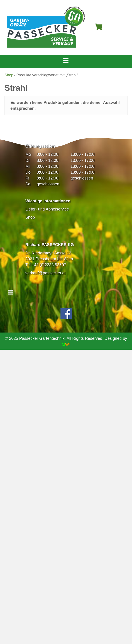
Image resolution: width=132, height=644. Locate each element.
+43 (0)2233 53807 (49, 265)
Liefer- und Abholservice (47, 209)
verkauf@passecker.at (46, 273)
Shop (9, 75)
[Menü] (66, 61)
